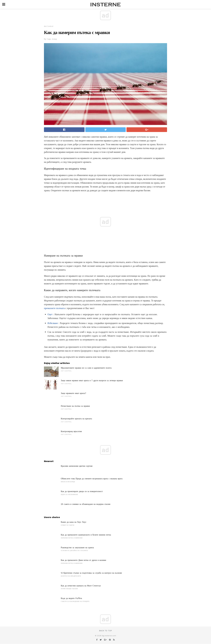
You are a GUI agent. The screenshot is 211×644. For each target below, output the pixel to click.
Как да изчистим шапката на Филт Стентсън (81, 586)
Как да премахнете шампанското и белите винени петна (86, 535)
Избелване (53, 323)
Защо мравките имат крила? (73, 393)
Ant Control (49, 26)
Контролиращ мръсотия (71, 431)
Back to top (105, 631)
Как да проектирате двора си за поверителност (82, 491)
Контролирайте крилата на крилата (76, 419)
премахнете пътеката (54, 308)
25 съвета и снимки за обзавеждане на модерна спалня (86, 504)
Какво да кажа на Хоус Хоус (74, 522)
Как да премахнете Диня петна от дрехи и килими (83, 560)
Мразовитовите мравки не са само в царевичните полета (86, 368)
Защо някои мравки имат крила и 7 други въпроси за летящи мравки (92, 380)
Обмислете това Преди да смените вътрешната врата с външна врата (92, 479)
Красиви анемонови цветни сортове (77, 466)
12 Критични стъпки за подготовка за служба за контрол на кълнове (91, 573)
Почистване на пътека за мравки (75, 406)
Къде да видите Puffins (71, 598)
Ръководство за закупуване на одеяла (77, 547)
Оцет (50, 314)
